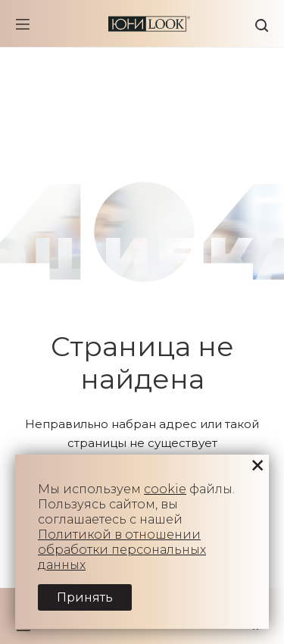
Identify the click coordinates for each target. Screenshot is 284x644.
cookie (165, 489)
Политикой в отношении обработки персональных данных (122, 550)
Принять (85, 597)
